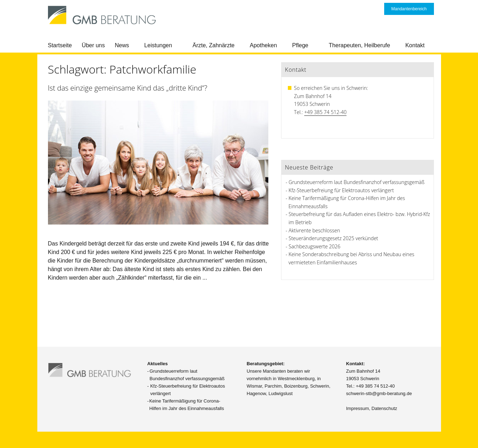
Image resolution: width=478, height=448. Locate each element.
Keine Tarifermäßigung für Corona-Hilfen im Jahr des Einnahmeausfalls (187, 405)
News (122, 45)
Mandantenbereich (409, 9)
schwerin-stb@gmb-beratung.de (379, 393)
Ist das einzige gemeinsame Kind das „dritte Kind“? (128, 88)
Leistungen (158, 45)
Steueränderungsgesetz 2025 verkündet (333, 238)
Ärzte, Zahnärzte (214, 45)
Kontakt (415, 45)
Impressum (358, 408)
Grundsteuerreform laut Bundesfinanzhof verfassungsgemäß (356, 182)
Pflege (300, 45)
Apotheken (264, 45)
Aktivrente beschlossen (314, 230)
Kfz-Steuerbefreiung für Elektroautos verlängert (341, 190)
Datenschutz (384, 408)
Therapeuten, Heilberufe (359, 45)
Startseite (60, 45)
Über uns (93, 45)
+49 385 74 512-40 (325, 112)
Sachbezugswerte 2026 (315, 246)
